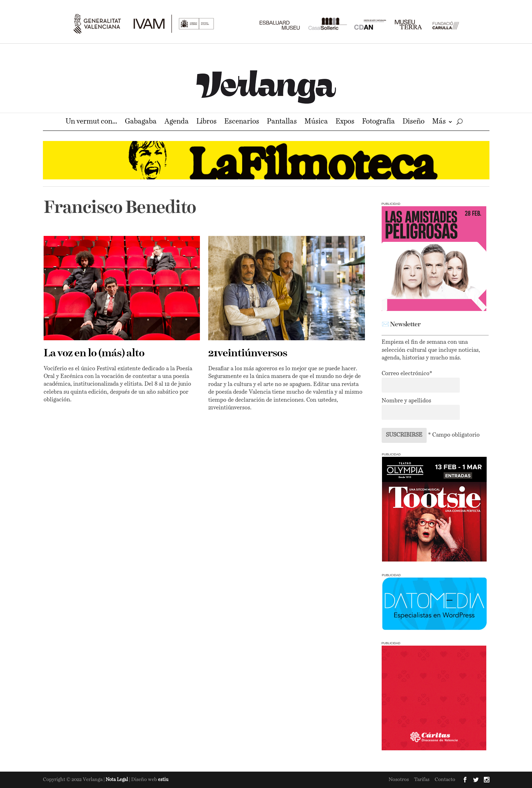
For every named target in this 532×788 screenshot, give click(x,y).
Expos (345, 122)
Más (439, 122)
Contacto (445, 780)
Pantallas (282, 122)
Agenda (177, 122)
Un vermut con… (91, 122)
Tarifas (422, 780)
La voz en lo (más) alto (94, 354)
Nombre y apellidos (406, 401)
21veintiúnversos (248, 354)
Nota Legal (117, 780)
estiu (163, 780)
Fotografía (379, 122)
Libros (207, 122)
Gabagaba (141, 122)
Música (316, 122)
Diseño (414, 122)
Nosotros (399, 780)
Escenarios (242, 122)
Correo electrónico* (407, 374)
